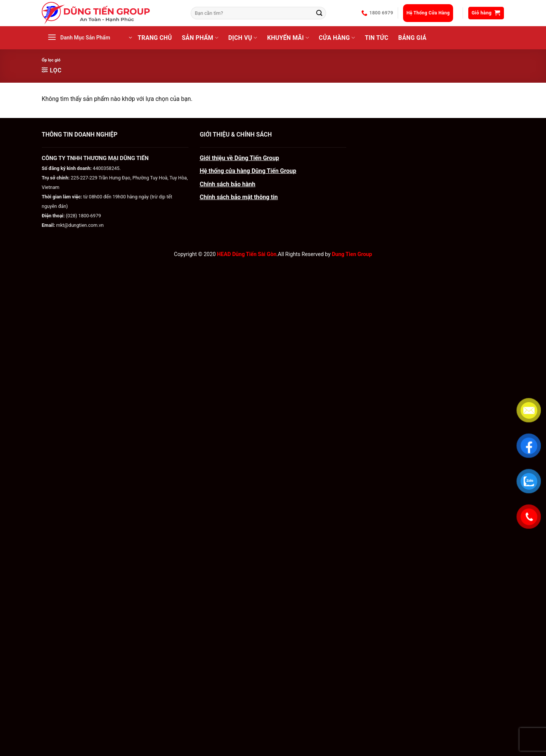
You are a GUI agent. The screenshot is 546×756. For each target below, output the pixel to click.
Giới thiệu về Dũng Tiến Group (239, 158)
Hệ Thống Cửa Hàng (428, 13)
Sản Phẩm (200, 38)
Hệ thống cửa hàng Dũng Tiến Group (248, 171)
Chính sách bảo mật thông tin (239, 197)
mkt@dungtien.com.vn (80, 225)
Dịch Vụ (243, 38)
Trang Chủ (155, 38)
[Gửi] (319, 13)
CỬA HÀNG (337, 38)
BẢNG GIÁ (412, 38)
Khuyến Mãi (288, 38)
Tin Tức (377, 38)
